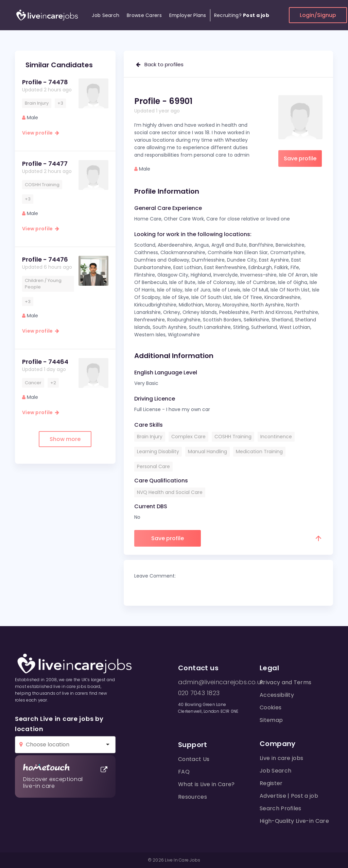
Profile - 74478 (45, 82)
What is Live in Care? (206, 784)
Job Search (106, 15)
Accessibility (277, 695)
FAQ (184, 772)
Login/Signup (318, 15)
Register (271, 783)
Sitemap (271, 720)
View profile (41, 133)
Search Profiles (281, 808)
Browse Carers (144, 15)
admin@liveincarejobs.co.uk (221, 682)
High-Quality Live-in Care (294, 821)
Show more (65, 439)
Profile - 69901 (163, 101)
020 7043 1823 (199, 693)
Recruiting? (242, 15)
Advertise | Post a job (289, 796)
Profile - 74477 (45, 164)
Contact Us (194, 759)
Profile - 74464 (45, 362)
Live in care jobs (281, 758)
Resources (193, 797)
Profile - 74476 (45, 259)
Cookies (271, 707)
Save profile (300, 158)
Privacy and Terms (285, 682)
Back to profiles (160, 64)
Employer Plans (188, 15)
